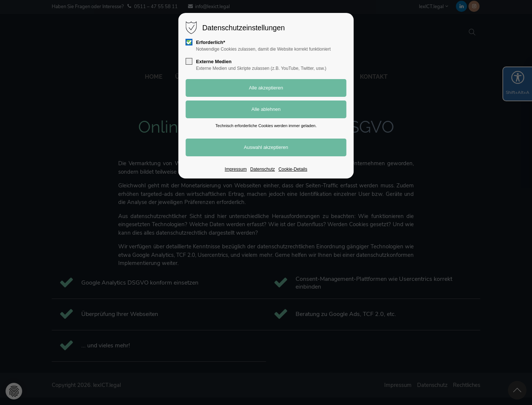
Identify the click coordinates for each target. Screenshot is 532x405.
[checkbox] (189, 42)
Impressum (236, 169)
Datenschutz (262, 169)
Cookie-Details (293, 169)
